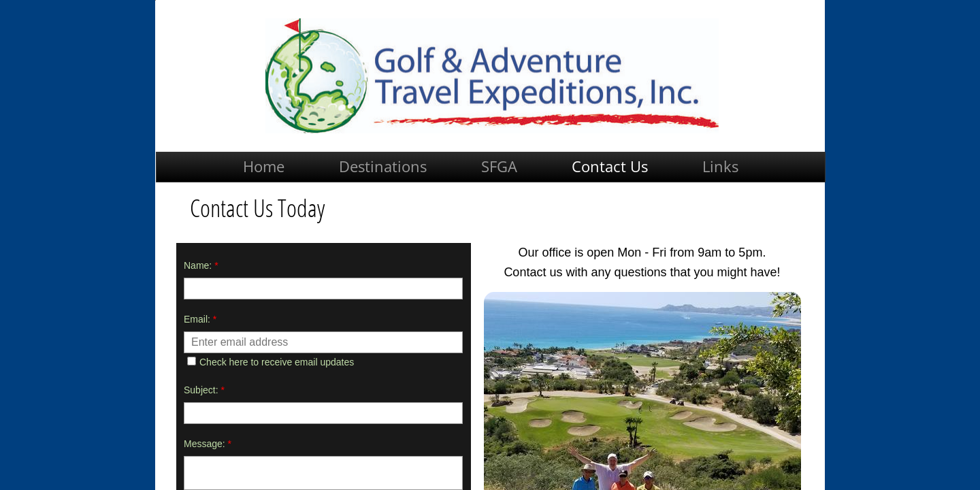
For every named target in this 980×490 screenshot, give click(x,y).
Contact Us (610, 166)
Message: (208, 444)
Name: (201, 265)
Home (264, 166)
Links (720, 166)
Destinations (383, 166)
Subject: (204, 390)
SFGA (499, 166)
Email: (200, 319)
